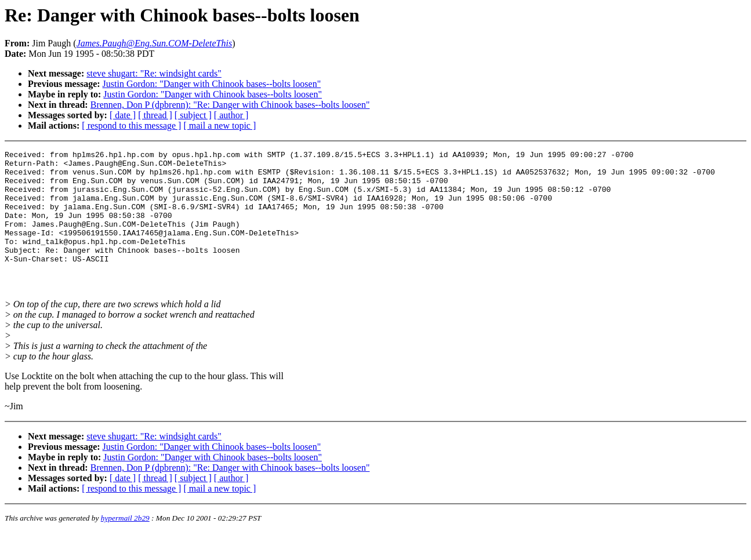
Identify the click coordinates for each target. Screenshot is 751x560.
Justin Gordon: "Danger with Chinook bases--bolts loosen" (212, 84)
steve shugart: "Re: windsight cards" (154, 73)
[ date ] (123, 115)
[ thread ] (155, 115)
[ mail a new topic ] (220, 126)
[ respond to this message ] (131, 126)
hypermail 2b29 (125, 546)
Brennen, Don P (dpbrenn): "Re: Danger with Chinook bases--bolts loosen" (230, 105)
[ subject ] (193, 115)
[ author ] (231, 115)
